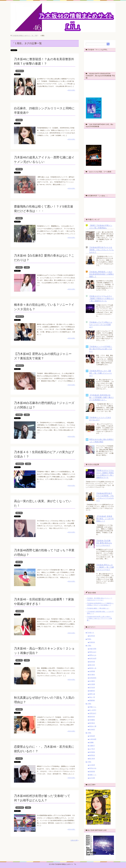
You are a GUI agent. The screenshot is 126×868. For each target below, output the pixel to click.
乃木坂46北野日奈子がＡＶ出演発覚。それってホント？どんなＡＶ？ (101, 250)
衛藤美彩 (92, 691)
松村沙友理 (20, 808)
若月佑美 (19, 758)
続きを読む (72, 90)
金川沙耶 (92, 778)
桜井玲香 (92, 662)
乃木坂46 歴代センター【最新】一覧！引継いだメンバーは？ (101, 373)
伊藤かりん (93, 707)
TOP (25, 36)
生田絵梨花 (20, 464)
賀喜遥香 (92, 771)
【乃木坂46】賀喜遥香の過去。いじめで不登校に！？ (105, 519)
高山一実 (19, 513)
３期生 (89, 733)
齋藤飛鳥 (19, 218)
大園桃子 (92, 746)
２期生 (89, 704)
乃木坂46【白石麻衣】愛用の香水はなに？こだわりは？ (104, 543)
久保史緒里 (93, 739)
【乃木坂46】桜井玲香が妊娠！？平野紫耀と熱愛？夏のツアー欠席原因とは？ (101, 397)
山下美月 (92, 749)
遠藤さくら (93, 775)
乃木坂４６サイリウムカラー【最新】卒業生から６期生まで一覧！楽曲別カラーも (101, 298)
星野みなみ (20, 366)
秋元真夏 (19, 709)
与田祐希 (92, 736)
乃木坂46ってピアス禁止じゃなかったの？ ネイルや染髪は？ (101, 325)
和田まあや (93, 652)
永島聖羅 (92, 671)
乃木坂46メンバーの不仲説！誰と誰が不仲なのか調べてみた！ (101, 349)
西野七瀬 (19, 169)
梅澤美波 (92, 755)
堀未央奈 (92, 717)
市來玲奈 (92, 642)
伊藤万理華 (93, 649)
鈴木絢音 (92, 730)
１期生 (27, 267)
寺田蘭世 (92, 720)
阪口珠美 (92, 759)
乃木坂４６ (20, 71)
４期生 (89, 762)
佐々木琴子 (93, 710)
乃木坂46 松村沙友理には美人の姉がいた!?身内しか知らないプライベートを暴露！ (99, 618)
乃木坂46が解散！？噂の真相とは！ (98, 608)
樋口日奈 (92, 665)
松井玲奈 (92, 636)
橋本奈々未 (20, 316)
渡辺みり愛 (93, 726)
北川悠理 (92, 765)
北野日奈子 (93, 713)
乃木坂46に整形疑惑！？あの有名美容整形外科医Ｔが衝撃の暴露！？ (101, 274)
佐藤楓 (91, 742)
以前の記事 (74, 840)
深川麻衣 (92, 675)
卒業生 (89, 639)
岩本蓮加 (92, 752)
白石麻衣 (19, 120)
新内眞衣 (92, 723)
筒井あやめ (93, 768)
